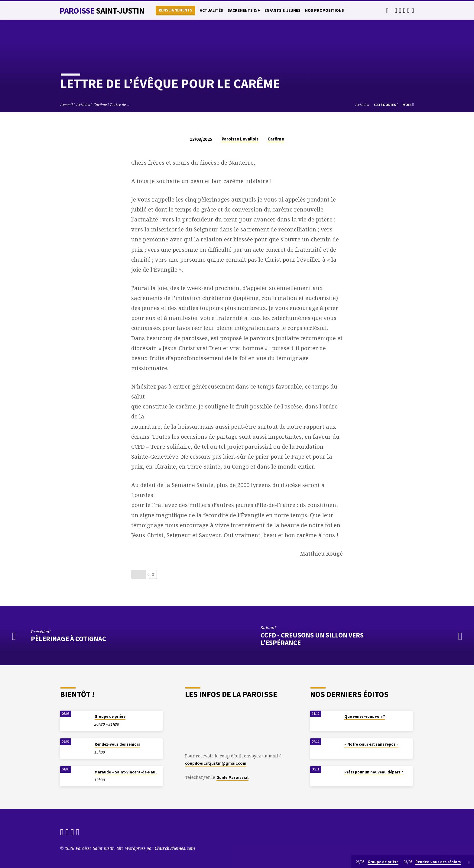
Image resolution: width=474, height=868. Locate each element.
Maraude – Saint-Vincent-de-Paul (126, 772)
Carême (100, 105)
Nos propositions (325, 10)
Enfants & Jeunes (282, 10)
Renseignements (175, 10)
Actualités (211, 10)
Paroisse (102, 11)
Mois (408, 105)
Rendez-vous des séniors (117, 744)
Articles (83, 105)
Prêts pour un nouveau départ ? (374, 772)
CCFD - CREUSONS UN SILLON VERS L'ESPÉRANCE (312, 639)
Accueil (67, 105)
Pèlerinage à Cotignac (68, 639)
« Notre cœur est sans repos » (371, 744)
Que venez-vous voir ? (365, 716)
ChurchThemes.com (175, 848)
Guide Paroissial (232, 778)
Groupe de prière (110, 716)
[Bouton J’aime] (139, 574)
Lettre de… (120, 105)
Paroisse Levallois (240, 139)
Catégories (386, 105)
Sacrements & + (244, 10)
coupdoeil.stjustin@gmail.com (216, 763)
